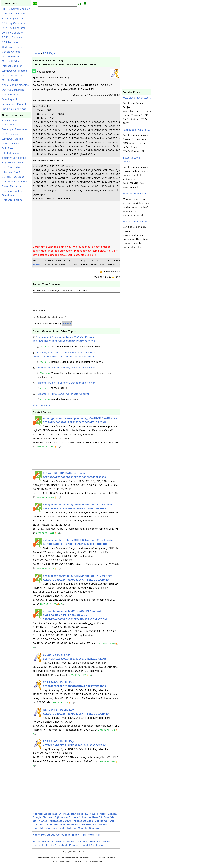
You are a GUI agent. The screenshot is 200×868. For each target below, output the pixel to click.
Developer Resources (15, 129)
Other (49, 827)
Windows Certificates (14, 71)
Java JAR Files (11, 144)
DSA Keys (77, 817)
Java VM (109, 820)
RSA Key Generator (14, 23)
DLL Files (8, 148)
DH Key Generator (13, 33)
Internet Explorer (12, 66)
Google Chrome (11, 52)
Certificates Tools (12, 47)
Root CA (38, 831)
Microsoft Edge (11, 61)
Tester (37, 844)
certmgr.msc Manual (14, 104)
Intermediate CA (92, 820)
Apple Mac (51, 817)
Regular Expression (14, 163)
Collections (64, 838)
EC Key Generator (13, 37)
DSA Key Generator (14, 28)
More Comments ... (44, 408)
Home (36, 53)
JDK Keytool (40, 824)
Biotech (63, 848)
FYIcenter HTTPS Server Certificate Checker (63, 397)
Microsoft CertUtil (12, 76)
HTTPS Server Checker (16, 9)
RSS (83, 838)
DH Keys (64, 817)
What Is (83, 831)
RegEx (37, 848)
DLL (85, 844)
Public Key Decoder (14, 19)
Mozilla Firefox (11, 57)
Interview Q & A (11, 172)
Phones (74, 848)
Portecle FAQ (10, 95)
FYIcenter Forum (12, 200)
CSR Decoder (10, 42)
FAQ (92, 848)
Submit (67, 327)
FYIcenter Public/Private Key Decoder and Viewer (66, 371)
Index (76, 838)
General (113, 817)
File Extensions (11, 153)
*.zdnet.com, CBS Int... (136, 130)
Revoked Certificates (14, 109)
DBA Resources (11, 134)
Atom (91, 838)
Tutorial (72, 831)
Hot (44, 838)
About (51, 838)
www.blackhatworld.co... (137, 98)
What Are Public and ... (136, 194)
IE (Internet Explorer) (67, 820)
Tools (62, 831)
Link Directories (11, 167)
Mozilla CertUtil (11, 80)
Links (46, 848)
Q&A (54, 848)
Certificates (105, 844)
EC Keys (90, 817)
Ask (98, 838)
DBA (59, 844)
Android (38, 817)
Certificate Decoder (13, 14)
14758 (38, 265)
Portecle (60, 827)
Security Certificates (14, 158)
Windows (95, 831)
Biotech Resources (13, 177)
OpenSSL (38, 827)
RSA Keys (49, 53)
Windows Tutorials (13, 139)
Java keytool (9, 99)
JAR (79, 844)
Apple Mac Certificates (15, 85)
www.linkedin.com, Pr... (136, 222)
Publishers (73, 827)
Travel (84, 848)
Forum (100, 848)
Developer (48, 844)
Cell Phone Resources (15, 182)
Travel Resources (12, 186)
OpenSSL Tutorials (13, 90)
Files (93, 844)
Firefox (102, 817)
